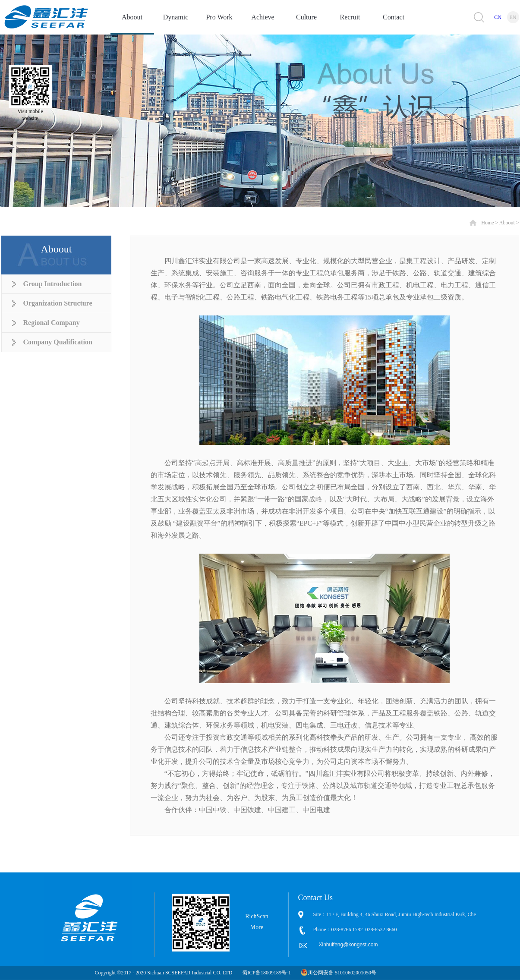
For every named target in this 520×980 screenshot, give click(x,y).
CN (498, 17)
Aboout (507, 223)
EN (513, 17)
